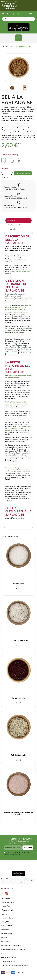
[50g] (5, 161)
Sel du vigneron (18, 698)
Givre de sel (19, 584)
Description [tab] (11, 221)
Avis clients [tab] (12, 229)
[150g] (20, 161)
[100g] (13, 161)
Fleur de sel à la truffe (19, 641)
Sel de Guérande (18, 755)
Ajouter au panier (23, 173)
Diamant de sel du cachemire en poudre (18, 813)
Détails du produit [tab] (14, 225)
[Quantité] (7, 173)
